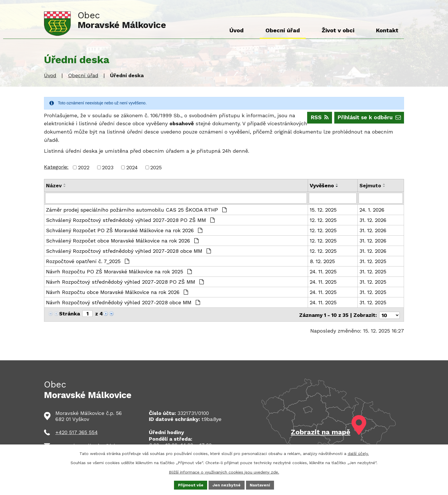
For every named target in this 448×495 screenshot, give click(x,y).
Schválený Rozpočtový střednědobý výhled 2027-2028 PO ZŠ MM (130, 220)
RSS (315, 117)
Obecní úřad (83, 75)
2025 (156, 167)
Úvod (50, 75)
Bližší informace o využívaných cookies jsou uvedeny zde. (224, 472)
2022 (84, 167)
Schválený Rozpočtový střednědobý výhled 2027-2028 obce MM (128, 251)
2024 (132, 167)
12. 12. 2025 (323, 220)
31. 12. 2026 (373, 220)
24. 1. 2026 (372, 210)
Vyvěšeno (322, 185)
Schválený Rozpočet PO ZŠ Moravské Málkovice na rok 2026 (124, 230)
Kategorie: (56, 167)
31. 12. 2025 (373, 261)
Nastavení (260, 485)
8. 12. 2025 (322, 261)
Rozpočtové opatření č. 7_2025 (88, 261)
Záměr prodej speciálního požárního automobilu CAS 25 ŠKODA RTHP (136, 210)
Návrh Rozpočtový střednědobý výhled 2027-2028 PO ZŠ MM (125, 282)
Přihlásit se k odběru (367, 117)
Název (54, 185)
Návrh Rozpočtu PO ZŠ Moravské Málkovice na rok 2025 (119, 272)
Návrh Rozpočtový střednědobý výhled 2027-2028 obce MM (123, 302)
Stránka (70, 314)
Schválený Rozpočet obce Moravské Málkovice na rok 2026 (122, 241)
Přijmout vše (191, 485)
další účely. (358, 453)
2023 (108, 167)
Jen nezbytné (227, 485)
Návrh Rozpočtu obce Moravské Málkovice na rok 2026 (117, 292)
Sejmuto (370, 185)
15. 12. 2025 (323, 210)
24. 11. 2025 (323, 272)
